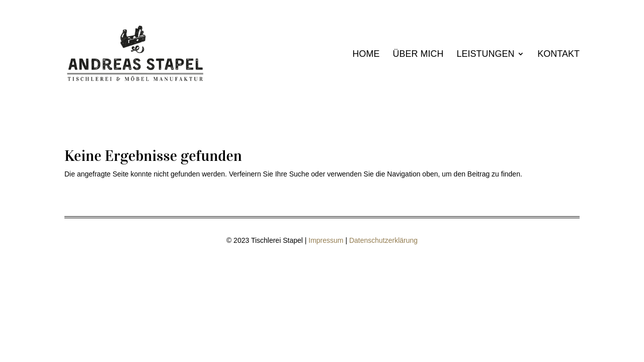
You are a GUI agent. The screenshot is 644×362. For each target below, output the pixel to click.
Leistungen (485, 55)
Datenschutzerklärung (383, 240)
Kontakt (558, 55)
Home (366, 55)
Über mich (418, 55)
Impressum (326, 240)
